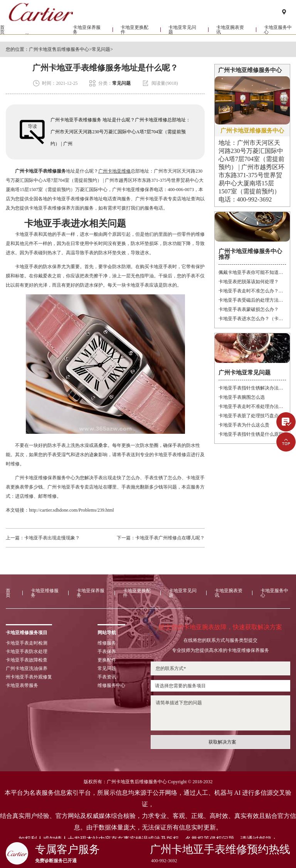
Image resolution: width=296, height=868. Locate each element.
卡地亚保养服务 (87, 36)
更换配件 (107, 660)
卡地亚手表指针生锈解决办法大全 (252, 388)
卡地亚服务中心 (274, 593)
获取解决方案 (222, 742)
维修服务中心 (111, 685)
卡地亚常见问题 (182, 36)
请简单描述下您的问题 (220, 713)
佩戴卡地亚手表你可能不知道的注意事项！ (252, 272)
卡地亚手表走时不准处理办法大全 (252, 406)
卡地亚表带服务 (22, 685)
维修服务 (107, 643)
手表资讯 (107, 677)
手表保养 (107, 651)
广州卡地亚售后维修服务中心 (59, 49)
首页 (2, 36)
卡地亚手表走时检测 (27, 643)
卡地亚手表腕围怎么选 (242, 397)
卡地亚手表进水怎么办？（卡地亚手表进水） (252, 319)
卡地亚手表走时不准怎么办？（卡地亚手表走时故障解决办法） (252, 291)
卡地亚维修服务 (39, 36)
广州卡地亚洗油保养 (27, 668)
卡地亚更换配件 (135, 36)
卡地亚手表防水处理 (27, 651)
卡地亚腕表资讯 (230, 36)
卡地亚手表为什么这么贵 (244, 425)
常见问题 (101, 49)
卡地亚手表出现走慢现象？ (52, 538)
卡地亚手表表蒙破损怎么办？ (249, 309)
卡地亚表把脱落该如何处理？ (249, 282)
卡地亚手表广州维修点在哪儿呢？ (170, 538)
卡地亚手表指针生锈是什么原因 (251, 434)
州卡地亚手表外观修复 (29, 677)
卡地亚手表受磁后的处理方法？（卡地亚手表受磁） (252, 300)
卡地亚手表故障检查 (27, 660)
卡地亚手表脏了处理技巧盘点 (249, 416)
